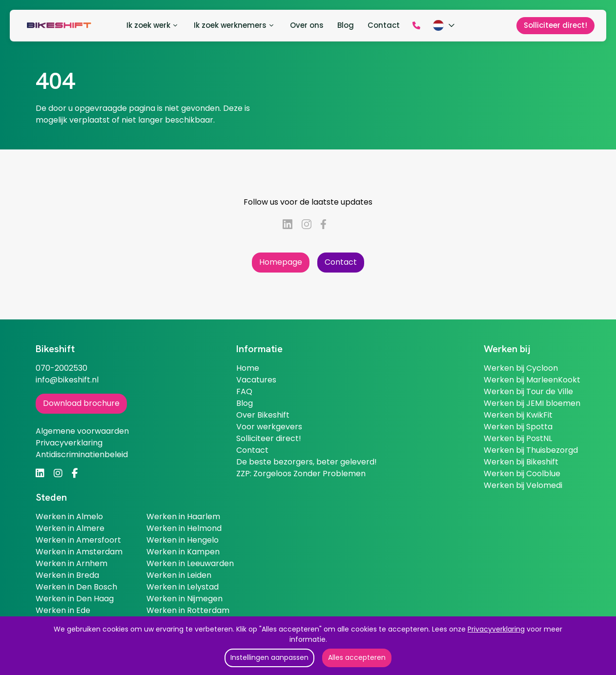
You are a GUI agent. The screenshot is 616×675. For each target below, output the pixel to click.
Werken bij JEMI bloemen (532, 403)
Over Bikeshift (263, 415)
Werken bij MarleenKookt (532, 380)
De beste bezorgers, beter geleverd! (307, 462)
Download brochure (81, 403)
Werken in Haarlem (183, 517)
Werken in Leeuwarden (190, 563)
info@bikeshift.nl (67, 380)
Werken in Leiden (179, 575)
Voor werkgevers (269, 427)
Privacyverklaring (496, 629)
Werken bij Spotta (518, 427)
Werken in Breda (67, 575)
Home (248, 368)
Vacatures (256, 380)
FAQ (244, 391)
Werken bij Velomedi (523, 485)
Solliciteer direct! (269, 438)
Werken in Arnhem (72, 563)
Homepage (281, 262)
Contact (341, 262)
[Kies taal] (445, 25)
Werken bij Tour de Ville (528, 391)
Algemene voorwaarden (82, 431)
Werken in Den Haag (75, 599)
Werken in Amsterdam (79, 552)
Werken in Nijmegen (185, 599)
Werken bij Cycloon (521, 368)
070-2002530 (62, 368)
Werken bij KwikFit (518, 415)
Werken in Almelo (69, 517)
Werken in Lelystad (183, 587)
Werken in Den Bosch (76, 587)
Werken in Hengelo (183, 540)
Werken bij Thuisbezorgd (531, 450)
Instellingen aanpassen (269, 657)
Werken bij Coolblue (522, 474)
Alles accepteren (357, 657)
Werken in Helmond (184, 528)
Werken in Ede (63, 610)
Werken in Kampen (183, 552)
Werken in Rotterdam (188, 610)
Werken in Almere (70, 528)
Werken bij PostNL (518, 438)
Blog (245, 403)
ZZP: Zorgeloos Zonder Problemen (301, 474)
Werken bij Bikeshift (521, 462)
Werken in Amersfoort (78, 540)
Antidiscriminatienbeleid (82, 454)
